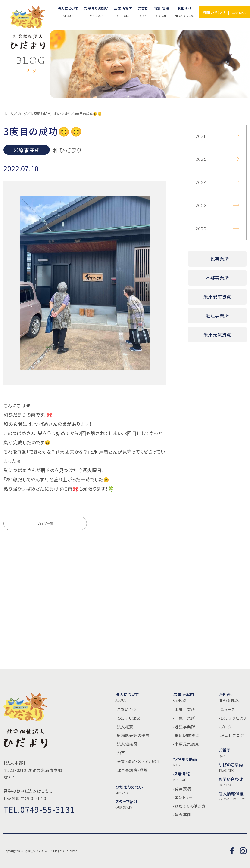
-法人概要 (124, 727)
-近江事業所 (184, 727)
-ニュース (227, 709)
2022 (201, 228)
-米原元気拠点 (186, 744)
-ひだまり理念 (128, 718)
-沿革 (120, 753)
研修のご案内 (231, 767)
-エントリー (183, 797)
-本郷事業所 (184, 709)
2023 (201, 205)
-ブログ (225, 727)
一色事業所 (217, 259)
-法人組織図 (126, 744)
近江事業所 (217, 315)
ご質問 (225, 753)
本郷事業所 (217, 278)
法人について (68, 12)
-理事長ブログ (231, 735)
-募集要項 (182, 789)
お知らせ (184, 12)
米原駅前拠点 (217, 297)
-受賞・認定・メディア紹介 (138, 761)
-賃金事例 (182, 815)
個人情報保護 (232, 796)
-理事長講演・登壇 (131, 770)
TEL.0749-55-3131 (39, 809)
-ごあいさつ (126, 709)
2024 (201, 182)
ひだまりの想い (129, 790)
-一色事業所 (184, 718)
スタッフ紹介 (127, 804)
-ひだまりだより (233, 718)
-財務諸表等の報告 (132, 735)
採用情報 (181, 776)
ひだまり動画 (185, 762)
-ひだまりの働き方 (189, 806)
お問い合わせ (231, 782)
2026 (201, 136)
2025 (201, 159)
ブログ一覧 (45, 524)
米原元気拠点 (217, 334)
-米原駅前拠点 (186, 735)
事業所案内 (184, 697)
